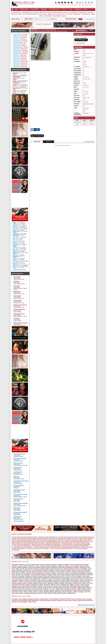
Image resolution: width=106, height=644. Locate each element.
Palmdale (34, 586)
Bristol (26, 566)
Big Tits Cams (24, 63)
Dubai (48, 566)
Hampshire (34, 576)
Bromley (57, 569)
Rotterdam (22, 565)
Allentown (61, 566)
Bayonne (31, 567)
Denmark (62, 599)
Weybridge (27, 593)
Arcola (72, 566)
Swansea (52, 590)
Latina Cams (24, 60)
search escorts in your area (86, 605)
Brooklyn (67, 569)
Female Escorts (17, 45)
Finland (68, 599)
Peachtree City (41, 586)
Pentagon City (57, 586)
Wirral (45, 593)
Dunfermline (61, 573)
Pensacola (49, 586)
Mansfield (62, 582)
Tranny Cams (24, 65)
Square (30, 590)
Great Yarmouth (65, 575)
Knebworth (58, 579)
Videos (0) (48, 142)
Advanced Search (90, 19)
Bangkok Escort (52, 14)
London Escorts (48, 16)
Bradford (42, 569)
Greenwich (21, 576)
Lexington (50, 580)
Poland (42, 600)
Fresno (32, 575)
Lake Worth (89, 579)
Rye (68, 588)
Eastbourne (75, 573)
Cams (25, 42)
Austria (20, 599)
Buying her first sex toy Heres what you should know (46, 546)
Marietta (68, 582)
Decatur (18, 573)
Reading (45, 588)
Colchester (28, 572)
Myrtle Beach (69, 583)
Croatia (42, 599)
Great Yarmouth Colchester (78, 575)
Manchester (78, 565)
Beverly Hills (61, 567)
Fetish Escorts (17, 49)
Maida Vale (41, 582)
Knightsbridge (66, 579)
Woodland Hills (71, 593)
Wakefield (46, 592)
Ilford (40, 577)
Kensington (26, 579)
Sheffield (79, 589)
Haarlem (33, 565)
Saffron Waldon (81, 588)
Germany (78, 599)
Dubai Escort (91, 12)
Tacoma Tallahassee (66, 590)
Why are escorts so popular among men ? (62, 548)
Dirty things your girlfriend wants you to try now (51, 541)
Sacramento (73, 588)
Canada (37, 599)
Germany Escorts (17, 41)
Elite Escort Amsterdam (46, 12)
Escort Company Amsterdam (30, 14)
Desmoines (39, 573)
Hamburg (48, 565)
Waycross (70, 592)
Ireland (14, 600)
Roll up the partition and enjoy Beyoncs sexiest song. (65, 547)
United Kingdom (23, 602)
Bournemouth (29, 569)
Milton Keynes (43, 583)
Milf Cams (24, 58)
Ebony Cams (24, 57)
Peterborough (65, 586)
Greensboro (90, 575)
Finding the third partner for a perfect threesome (59, 543)
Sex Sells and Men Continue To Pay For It (67, 538)
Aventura (14, 567)
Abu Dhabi (43, 566)
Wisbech (50, 593)
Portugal (47, 600)
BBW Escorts (16, 55)
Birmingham (85, 565)
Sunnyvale (40, 590)
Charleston (45, 570)
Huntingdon (29, 577)
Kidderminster (37, 579)
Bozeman (36, 569)
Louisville (20, 582)
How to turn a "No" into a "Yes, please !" (38, 548)
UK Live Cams (23, 39)
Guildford (27, 576)
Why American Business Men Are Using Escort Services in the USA (36, 538)
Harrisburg (51, 576)
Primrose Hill (28, 588)
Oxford (30, 566)
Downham (54, 573)
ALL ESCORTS (35, 9)
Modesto (56, 583)
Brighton (47, 569)
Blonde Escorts (17, 50)
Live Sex (64, 9)
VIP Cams (26, 47)
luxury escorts (69, 14)
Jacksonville (86, 577)
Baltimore (25, 567)
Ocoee (58, 585)
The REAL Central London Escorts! (48, 537)
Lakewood (15, 580)
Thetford (25, 592)
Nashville (76, 583)
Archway (67, 566)
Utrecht (28, 565)
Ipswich (67, 577)
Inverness (62, 577)
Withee (55, 593)
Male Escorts (16, 44)
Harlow (45, 576)
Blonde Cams (25, 50)
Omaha (82, 585)
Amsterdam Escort (16, 12)
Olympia (77, 585)
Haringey (40, 576)
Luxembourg (24, 600)
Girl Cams (24, 45)
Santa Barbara (60, 589)
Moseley (62, 583)
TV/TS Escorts (17, 65)
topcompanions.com (27, 12)
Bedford (48, 567)
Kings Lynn (51, 579)
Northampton (34, 585)
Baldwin (20, 567)
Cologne (60, 565)
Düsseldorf (66, 565)
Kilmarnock (44, 579)
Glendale (49, 575)
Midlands (36, 583)
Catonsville (38, 570)
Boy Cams (23, 44)
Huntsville (35, 577)
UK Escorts (16, 39)
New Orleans (82, 583)
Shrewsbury (15, 590)
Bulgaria (31, 599)
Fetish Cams (24, 49)
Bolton (18, 569)
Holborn (73, 576)
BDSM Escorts (17, 66)
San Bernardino (27, 589)
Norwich (41, 585)
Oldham (72, 585)
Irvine (75, 577)
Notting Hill (47, 585)
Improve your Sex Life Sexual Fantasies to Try (77, 541)
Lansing (27, 580)
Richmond (55, 588)
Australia (15, 599)
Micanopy (30, 583)
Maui (89, 582)
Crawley (73, 572)
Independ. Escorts (18, 34)
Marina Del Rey (75, 582)
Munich (42, 565)
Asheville (77, 566)
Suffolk (35, 590)
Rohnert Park (62, 588)
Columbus (52, 572)
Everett (18, 575)
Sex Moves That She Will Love (22, 546)
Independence (46, 577)
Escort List (65, 12)
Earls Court (68, 573)
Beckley (43, 567)
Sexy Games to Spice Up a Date (74, 540)
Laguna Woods (74, 579)
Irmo (71, 577)
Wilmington (34, 593)
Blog (71, 9)
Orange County (16, 586)
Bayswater (37, 567)
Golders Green (56, 575)
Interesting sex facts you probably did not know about (46, 544)
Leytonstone (56, 580)
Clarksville (87, 570)
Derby (33, 573)
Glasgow (14, 566)
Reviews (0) (37, 142)
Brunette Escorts (17, 52)
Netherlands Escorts (18, 42)
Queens (35, 588)
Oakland (53, 585)
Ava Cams (25, 34)
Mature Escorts (17, 58)
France (73, 599)
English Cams (25, 62)
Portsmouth (21, 588)
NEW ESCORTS (24, 9)
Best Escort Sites (57, 12)
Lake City (82, 579)
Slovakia (59, 600)
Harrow (63, 576)
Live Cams (36, 12)
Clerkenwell (15, 572)
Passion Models (43, 14)
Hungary (89, 599)
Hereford (68, 576)
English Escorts (17, 62)
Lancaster (21, 580)
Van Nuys (35, 592)
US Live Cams (24, 37)
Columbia (46, 572)
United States (32, 602)
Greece (84, 599)
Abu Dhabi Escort (86, 14)
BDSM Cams (24, 66)
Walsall (52, 592)
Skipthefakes (77, 14)
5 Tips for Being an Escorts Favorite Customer (25, 537)
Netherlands (36, 600)
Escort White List (73, 12)
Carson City (31, 570)
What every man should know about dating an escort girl (48, 540)
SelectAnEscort (57, 16)
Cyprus (47, 599)
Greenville (15, 576)
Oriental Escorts (17, 53)
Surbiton (46, 590)
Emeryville (89, 573)
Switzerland (81, 600)
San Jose (52, 589)
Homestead (86, 576)
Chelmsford (57, 570)
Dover (49, 573)
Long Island (87, 580)
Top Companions (54, 9)
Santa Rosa (68, 589)
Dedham (24, 573)
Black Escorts (17, 57)
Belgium (25, 599)
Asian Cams (25, 53)
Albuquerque (54, 566)
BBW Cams (23, 55)
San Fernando (36, 589)
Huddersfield (21, 577)
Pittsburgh (86, 586)
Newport (28, 585)
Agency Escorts (17, 36)
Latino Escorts (17, 60)
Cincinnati (80, 570)
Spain (70, 600)
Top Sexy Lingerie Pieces (24, 544)
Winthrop (40, 593)
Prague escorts (83, 12)
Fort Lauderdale (25, 575)
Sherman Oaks (86, 589)
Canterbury (19, 570)
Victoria (41, 592)
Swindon (58, 590)
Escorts (64, 16)
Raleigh (40, 588)
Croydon (78, 572)
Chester (69, 570)
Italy (18, 600)
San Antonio (18, 589)
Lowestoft (30, 582)
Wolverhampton (62, 593)
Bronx (62, 569)
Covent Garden (60, 572)
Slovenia (65, 600)
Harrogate (57, 576)
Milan (38, 566)
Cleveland (22, 572)
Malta (30, 600)
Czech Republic (54, 599)
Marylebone (83, 582)
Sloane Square (23, 590)
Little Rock (69, 580)
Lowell (25, 582)
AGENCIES (44, 9)
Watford (64, 592)
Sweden (75, 600)
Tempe (20, 592)
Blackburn (76, 567)
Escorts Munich (61, 14)
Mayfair (14, 583)
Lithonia (63, 580)
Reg (16, 9)
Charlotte (51, 570)
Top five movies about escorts (41, 547)
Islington (79, 577)
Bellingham (54, 567)
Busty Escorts (17, 63)
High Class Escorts (18, 47)
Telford (79, 590)
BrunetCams (25, 52)
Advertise (78, 9)
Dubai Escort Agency (17, 14)
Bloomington (83, 567)
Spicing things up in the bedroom (23, 547)
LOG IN (85, 9)
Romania (53, 600)
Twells (30, 592)
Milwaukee (50, 583)
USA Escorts (16, 37)
